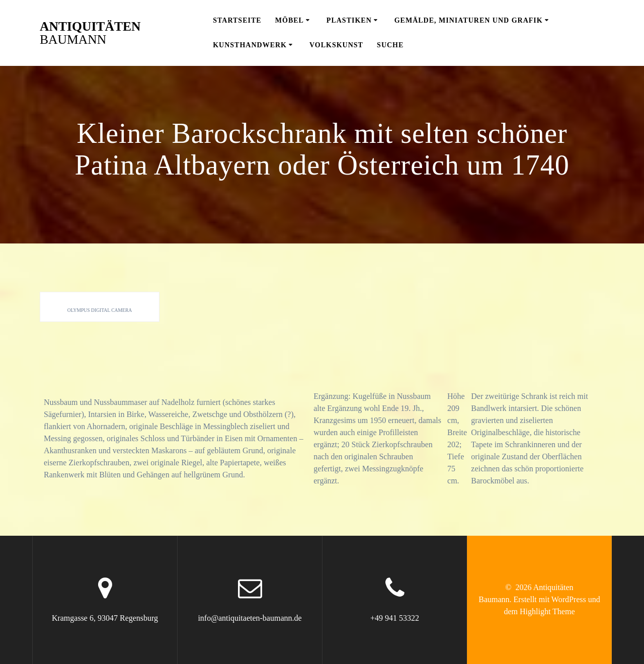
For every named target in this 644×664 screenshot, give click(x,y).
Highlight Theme (547, 611)
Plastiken (349, 20)
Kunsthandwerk (250, 45)
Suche (390, 45)
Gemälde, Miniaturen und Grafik (469, 20)
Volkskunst (336, 45)
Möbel (290, 20)
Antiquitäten (90, 33)
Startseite (237, 20)
